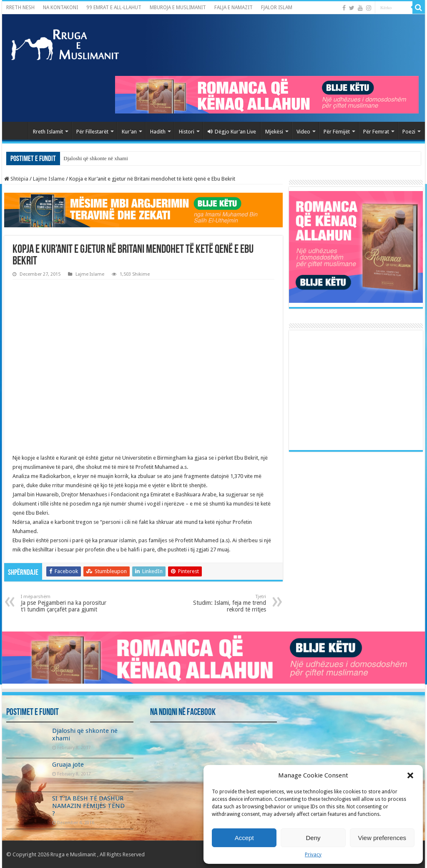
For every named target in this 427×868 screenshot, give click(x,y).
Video (303, 132)
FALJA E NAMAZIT (234, 8)
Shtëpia (16, 179)
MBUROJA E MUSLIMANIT (178, 8)
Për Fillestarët (92, 132)
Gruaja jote (68, 765)
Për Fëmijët (337, 132)
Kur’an (129, 132)
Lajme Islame (49, 179)
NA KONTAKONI (60, 8)
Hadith (158, 132)
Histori (187, 132)
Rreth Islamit (48, 132)
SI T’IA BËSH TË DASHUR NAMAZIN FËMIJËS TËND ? (88, 806)
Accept (244, 838)
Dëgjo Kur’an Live (232, 132)
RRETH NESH (20, 8)
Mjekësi (274, 132)
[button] (410, 775)
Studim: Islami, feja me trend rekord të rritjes (223, 603)
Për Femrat (376, 132)
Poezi (409, 132)
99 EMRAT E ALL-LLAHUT (114, 8)
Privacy (313, 855)
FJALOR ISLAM (277, 8)
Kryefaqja (17, 131)
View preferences (382, 838)
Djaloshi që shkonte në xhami (96, 158)
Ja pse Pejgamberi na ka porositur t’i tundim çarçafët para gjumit (64, 603)
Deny (313, 838)
